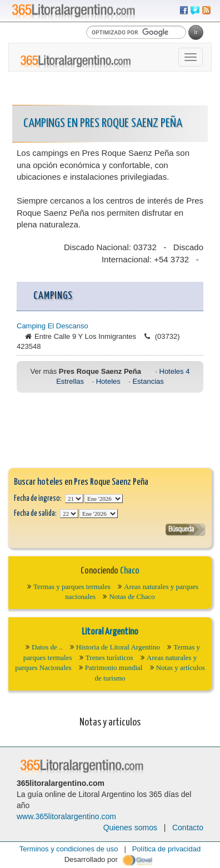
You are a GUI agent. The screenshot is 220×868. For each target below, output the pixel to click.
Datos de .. (47, 647)
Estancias (148, 381)
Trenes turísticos (109, 658)
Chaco (130, 571)
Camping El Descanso (52, 326)
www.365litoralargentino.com (66, 816)
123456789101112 (104, 499)
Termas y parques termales (72, 587)
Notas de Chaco (132, 597)
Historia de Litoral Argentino (118, 647)
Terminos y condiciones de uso (69, 849)
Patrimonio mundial (114, 668)
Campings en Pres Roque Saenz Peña (103, 123)
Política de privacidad (167, 849)
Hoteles (108, 381)
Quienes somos (130, 828)
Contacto (188, 828)
